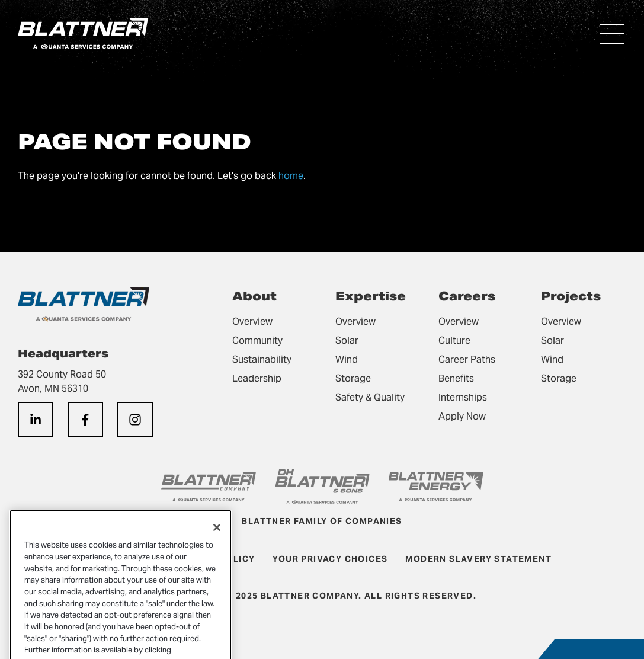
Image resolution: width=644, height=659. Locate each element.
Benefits (456, 378)
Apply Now (462, 416)
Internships (463, 397)
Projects (571, 296)
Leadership (257, 378)
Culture (454, 340)
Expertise (371, 296)
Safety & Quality (370, 397)
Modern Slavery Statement (478, 559)
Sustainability (262, 359)
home (291, 176)
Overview (252, 321)
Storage (353, 378)
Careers (467, 296)
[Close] (217, 538)
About (254, 296)
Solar (347, 340)
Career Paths (467, 359)
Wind (347, 359)
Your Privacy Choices (330, 559)
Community (257, 340)
